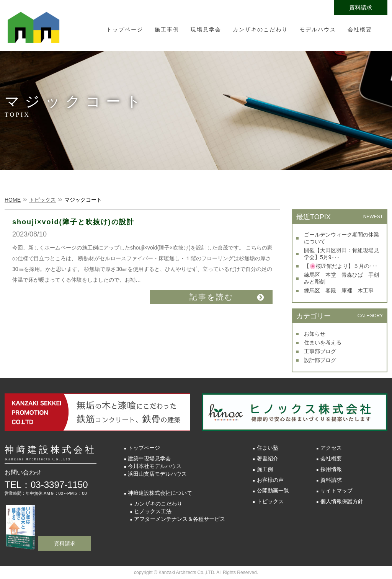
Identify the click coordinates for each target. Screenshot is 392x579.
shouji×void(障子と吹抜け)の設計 (73, 222)
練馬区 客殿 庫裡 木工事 (339, 290)
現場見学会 (206, 29)
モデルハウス (318, 29)
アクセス (331, 448)
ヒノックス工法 (153, 511)
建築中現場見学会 (149, 458)
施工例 (265, 469)
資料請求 (361, 7)
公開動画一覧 (273, 491)
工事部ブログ (320, 351)
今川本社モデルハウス (155, 466)
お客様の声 (270, 480)
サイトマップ (336, 491)
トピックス (42, 200)
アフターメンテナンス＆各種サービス (180, 519)
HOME (13, 200)
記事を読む (212, 297)
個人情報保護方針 (342, 501)
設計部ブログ (320, 360)
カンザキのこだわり (260, 29)
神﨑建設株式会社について (160, 493)
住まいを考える (323, 343)
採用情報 (331, 469)
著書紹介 (268, 458)
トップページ (125, 29)
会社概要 (360, 29)
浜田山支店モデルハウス (157, 474)
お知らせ (315, 334)
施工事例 (167, 29)
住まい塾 (268, 448)
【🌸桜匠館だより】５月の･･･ (341, 266)
